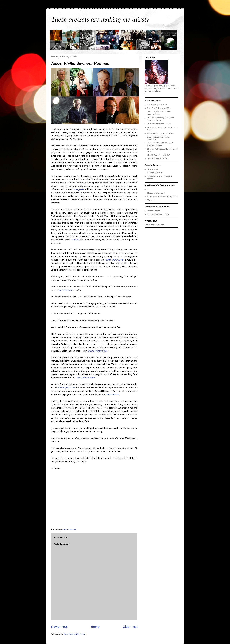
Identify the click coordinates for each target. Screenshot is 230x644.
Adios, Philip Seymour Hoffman (161, 133)
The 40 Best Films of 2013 (159, 155)
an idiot (75, 240)
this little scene (66, 290)
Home (95, 627)
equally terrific (113, 395)
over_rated (79, 190)
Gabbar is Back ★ (155, 173)
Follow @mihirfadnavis (155, 224)
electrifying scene (67, 388)
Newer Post (59, 627)
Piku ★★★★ (153, 169)
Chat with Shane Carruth (158, 159)
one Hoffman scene (86, 378)
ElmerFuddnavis (69, 530)
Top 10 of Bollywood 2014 (159, 108)
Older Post (130, 627)
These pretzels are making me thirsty (100, 19)
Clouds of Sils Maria (156, 193)
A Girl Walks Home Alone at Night (162, 197)
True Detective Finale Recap (159, 124)
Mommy (151, 200)
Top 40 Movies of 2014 (157, 105)
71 (148, 190)
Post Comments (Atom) (75, 634)
